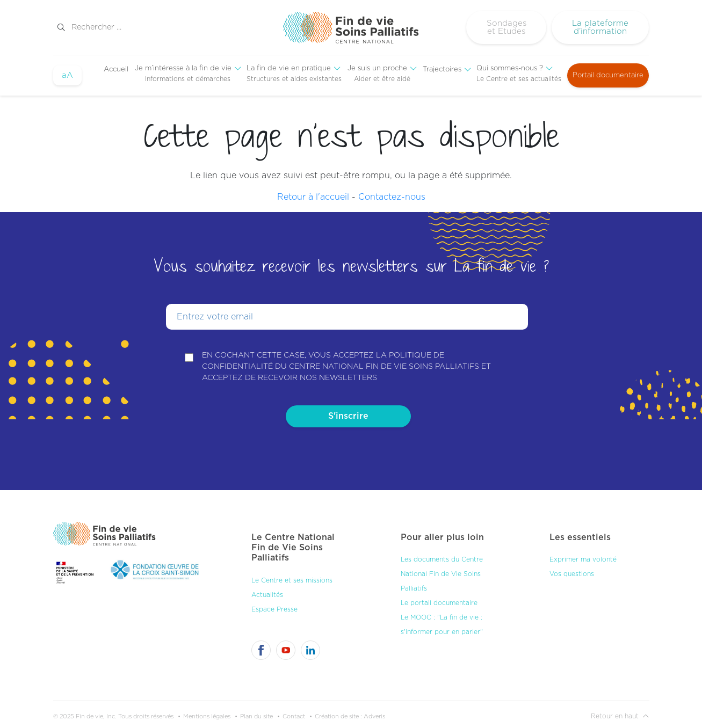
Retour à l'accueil (313, 197)
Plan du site (256, 713)
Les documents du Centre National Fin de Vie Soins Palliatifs (442, 571)
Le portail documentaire (439, 600)
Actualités (267, 591)
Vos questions (572, 571)
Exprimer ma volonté (583, 556)
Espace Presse (274, 606)
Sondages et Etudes (506, 27)
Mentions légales (207, 713)
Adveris (374, 713)
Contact (294, 713)
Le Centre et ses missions (292, 577)
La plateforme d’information (600, 27)
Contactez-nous (392, 197)
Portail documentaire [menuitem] (608, 75)
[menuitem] (116, 70)
